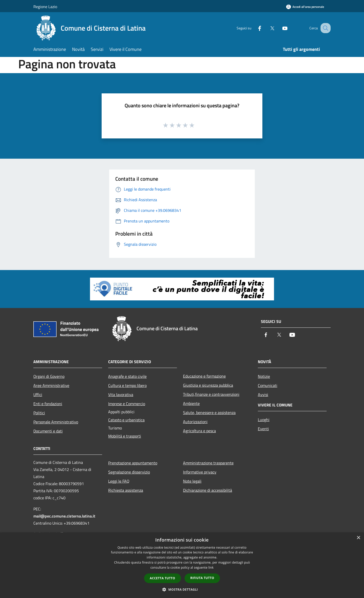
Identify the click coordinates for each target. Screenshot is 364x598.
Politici (39, 413)
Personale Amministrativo (56, 422)
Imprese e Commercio (127, 404)
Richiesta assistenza (126, 490)
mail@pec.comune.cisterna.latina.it (64, 516)
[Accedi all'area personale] (305, 7)
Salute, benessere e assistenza (209, 413)
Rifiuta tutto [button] (202, 578)
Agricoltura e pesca (199, 431)
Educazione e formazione (204, 376)
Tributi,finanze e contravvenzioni (211, 394)
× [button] (358, 538)
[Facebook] (254, 28)
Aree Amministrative (51, 385)
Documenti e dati (48, 431)
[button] (182, 589)
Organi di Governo (49, 376)
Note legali (192, 481)
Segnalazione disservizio (129, 472)
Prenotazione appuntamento (133, 463)
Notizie (264, 376)
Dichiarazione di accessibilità (208, 490)
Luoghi (264, 420)
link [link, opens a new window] (211, 568)
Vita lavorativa (121, 395)
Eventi (263, 429)
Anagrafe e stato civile (127, 376)
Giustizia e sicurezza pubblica (208, 385)
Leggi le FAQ (119, 481)
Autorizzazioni (195, 422)
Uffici (38, 395)
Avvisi (263, 395)
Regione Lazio (45, 7)
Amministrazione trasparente (208, 463)
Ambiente (191, 403)
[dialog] (182, 565)
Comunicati (268, 385)
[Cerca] (325, 28)
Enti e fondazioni (48, 404)
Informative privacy (200, 472)
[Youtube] (280, 28)
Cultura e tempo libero (127, 385)
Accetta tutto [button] (163, 578)
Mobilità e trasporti (125, 436)
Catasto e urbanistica (126, 420)
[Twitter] (267, 28)
